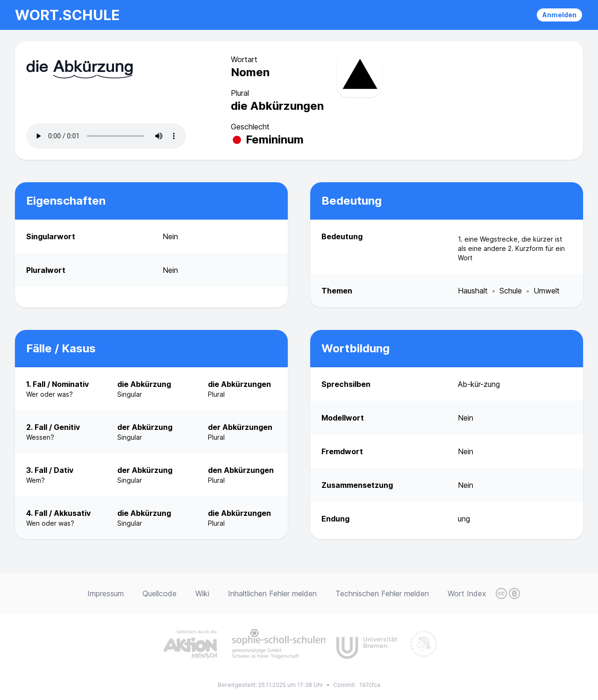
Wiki (202, 593)
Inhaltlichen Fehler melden (272, 593)
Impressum (106, 593)
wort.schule (67, 15)
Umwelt (547, 291)
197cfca (370, 685)
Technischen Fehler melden (382, 593)
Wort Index (467, 593)
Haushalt (473, 291)
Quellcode (160, 593)
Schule (511, 291)
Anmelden (559, 15)
